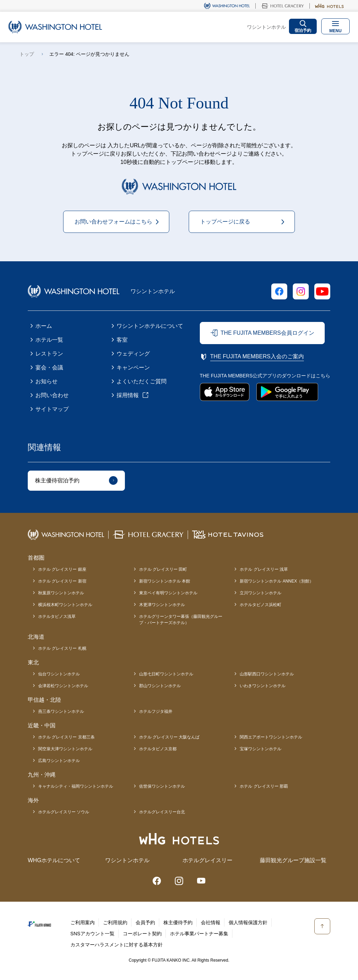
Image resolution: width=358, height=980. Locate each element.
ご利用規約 (115, 922)
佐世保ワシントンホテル (162, 786)
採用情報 (128, 395)
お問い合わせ (52, 395)
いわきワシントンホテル (263, 686)
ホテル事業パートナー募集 (199, 934)
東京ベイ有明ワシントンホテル (168, 593)
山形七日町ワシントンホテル (166, 674)
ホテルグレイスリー (207, 860)
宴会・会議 (49, 367)
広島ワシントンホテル (59, 761)
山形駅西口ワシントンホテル (267, 674)
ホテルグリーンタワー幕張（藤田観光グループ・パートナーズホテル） (181, 620)
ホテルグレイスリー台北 (162, 812)
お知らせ (46, 381)
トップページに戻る (225, 222)
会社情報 (211, 922)
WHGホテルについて (54, 860)
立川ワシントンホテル (261, 593)
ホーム (44, 326)
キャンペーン (133, 367)
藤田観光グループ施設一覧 (293, 860)
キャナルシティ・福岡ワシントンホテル (76, 786)
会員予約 (145, 922)
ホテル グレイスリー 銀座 (62, 569)
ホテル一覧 (49, 340)
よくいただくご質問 (142, 381)
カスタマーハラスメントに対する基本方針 (117, 945)
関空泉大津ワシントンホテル (65, 749)
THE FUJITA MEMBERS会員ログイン (267, 333)
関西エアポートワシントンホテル (271, 737)
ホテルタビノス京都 (158, 749)
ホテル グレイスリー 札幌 (62, 648)
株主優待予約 (178, 922)
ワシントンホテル (127, 860)
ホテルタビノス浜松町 (261, 605)
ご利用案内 (83, 922)
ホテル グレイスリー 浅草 (264, 569)
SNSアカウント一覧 (92, 934)
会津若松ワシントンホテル (63, 686)
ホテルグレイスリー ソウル (64, 812)
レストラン (49, 354)
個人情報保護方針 (248, 922)
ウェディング (133, 354)
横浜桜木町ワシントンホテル (65, 605)
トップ (27, 54)
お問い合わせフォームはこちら (113, 222)
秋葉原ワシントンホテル (61, 593)
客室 (122, 340)
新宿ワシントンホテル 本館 (165, 581)
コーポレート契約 (142, 934)
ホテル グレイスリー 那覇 (264, 786)
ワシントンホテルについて (150, 326)
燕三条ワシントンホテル (61, 711)
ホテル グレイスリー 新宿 (62, 581)
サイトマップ (52, 409)
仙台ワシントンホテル (59, 674)
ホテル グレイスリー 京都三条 (66, 737)
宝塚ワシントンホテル (261, 749)
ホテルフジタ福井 (156, 711)
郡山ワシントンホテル (160, 686)
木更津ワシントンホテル (162, 605)
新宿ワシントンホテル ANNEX (277, 581)
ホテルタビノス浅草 (57, 616)
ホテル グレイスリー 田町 (163, 569)
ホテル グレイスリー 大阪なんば (169, 737)
